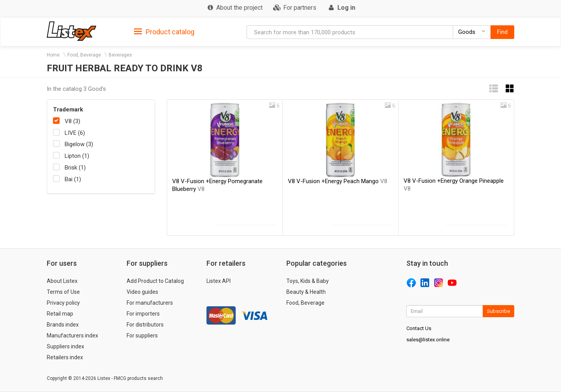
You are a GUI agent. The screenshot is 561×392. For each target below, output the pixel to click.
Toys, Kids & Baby (308, 281)
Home (53, 55)
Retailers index (65, 357)
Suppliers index (65, 346)
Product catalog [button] (164, 32)
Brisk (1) (75, 168)
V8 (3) (72, 121)
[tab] (164, 31)
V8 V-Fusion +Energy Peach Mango (338, 181)
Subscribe (498, 311)
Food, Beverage (84, 55)
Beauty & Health (306, 292)
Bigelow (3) (79, 144)
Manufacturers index (72, 335)
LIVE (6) (75, 133)
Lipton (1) (77, 156)
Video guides (142, 292)
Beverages (120, 55)
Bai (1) (73, 179)
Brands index (63, 325)
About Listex (62, 281)
